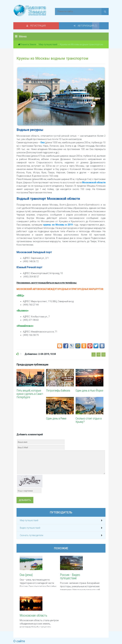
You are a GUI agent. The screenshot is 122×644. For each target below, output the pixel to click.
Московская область (86, 576)
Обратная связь (69, 631)
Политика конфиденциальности (30, 631)
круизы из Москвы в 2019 (58, 225)
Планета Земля (28, 44)
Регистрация (37, 26)
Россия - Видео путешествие (59, 576)
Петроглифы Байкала (58, 390)
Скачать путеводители (32, 535)
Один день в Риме (56, 418)
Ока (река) (26, 575)
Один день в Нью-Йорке (89, 390)
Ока (42, 143)
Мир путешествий (48, 44)
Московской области (94, 183)
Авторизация (85, 26)
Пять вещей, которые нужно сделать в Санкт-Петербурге (30, 394)
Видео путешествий (30, 528)
